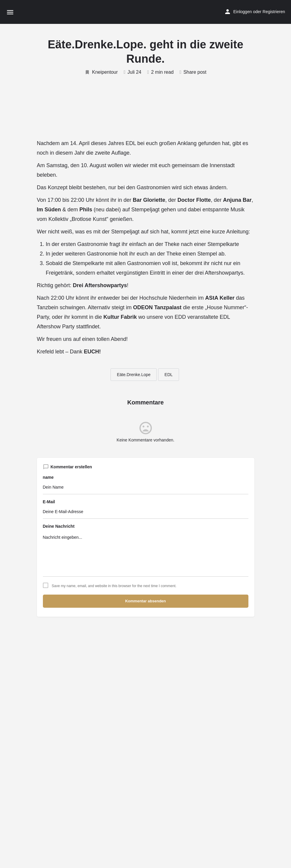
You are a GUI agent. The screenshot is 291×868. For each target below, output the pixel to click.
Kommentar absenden (145, 601)
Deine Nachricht (59, 526)
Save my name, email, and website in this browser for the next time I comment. (114, 586)
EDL (168, 375)
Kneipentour (101, 72)
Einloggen (242, 12)
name (48, 477)
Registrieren (274, 12)
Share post (193, 72)
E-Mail (49, 502)
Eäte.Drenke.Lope (134, 375)
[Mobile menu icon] (10, 12)
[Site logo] (31, 12)
